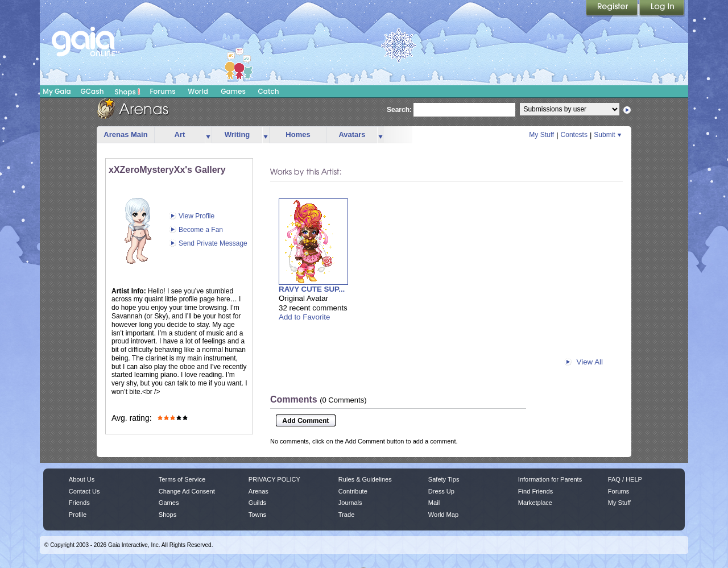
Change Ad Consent (187, 491)
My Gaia (57, 91)
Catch (269, 91)
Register (613, 9)
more (208, 135)
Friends (79, 503)
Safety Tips (444, 479)
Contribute (353, 491)
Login (662, 9)
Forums (162, 91)
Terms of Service (182, 479)
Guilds (257, 503)
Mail (434, 503)
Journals (350, 503)
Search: (399, 110)
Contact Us (84, 491)
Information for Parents (550, 479)
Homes (298, 134)
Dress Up (441, 491)
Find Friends (535, 491)
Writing (237, 134)
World (198, 91)
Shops (128, 92)
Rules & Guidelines (365, 479)
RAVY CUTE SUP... (312, 289)
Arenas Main (125, 134)
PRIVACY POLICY (274, 479)
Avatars (352, 134)
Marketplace (535, 503)
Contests (574, 135)
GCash (92, 91)
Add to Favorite (304, 317)
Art (180, 134)
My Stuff (541, 135)
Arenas (258, 491)
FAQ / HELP (625, 479)
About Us (82, 479)
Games (233, 91)
